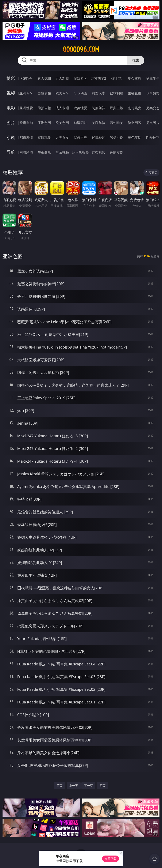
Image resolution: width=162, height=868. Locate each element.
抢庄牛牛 (153, 78)
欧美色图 (62, 123)
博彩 (11, 78)
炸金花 (116, 78)
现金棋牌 (135, 78)
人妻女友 (62, 138)
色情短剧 (116, 152)
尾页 (103, 786)
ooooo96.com (81, 49)
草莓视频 (62, 152)
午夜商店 (44, 152)
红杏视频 (99, 152)
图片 (11, 123)
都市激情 (26, 138)
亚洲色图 (44, 123)
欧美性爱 (80, 108)
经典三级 (116, 108)
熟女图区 (135, 123)
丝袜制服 (116, 93)
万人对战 (62, 78)
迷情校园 (99, 138)
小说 (11, 137)
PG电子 (26, 78)
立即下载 (111, 859)
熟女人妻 (99, 93)
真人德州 (44, 78)
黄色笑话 (135, 138)
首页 (59, 786)
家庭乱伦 (44, 138)
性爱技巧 (153, 138)
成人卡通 (62, 108)
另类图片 (153, 123)
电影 (11, 108)
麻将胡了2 (98, 78)
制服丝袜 (99, 108)
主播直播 (135, 93)
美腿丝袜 (99, 123)
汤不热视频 (80, 152)
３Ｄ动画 (80, 93)
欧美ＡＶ (62, 93)
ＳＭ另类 (153, 93)
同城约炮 (26, 152)
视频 (11, 93)
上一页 (74, 786)
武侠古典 (80, 138)
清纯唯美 (116, 123)
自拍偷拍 (44, 93)
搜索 (136, 60)
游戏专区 (80, 78)
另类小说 (116, 138)
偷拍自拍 (44, 108)
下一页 (88, 786)
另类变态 (153, 108)
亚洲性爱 (26, 108)
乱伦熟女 (135, 108)
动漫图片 (80, 123)
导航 (11, 152)
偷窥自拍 (26, 123)
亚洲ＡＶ (26, 93)
